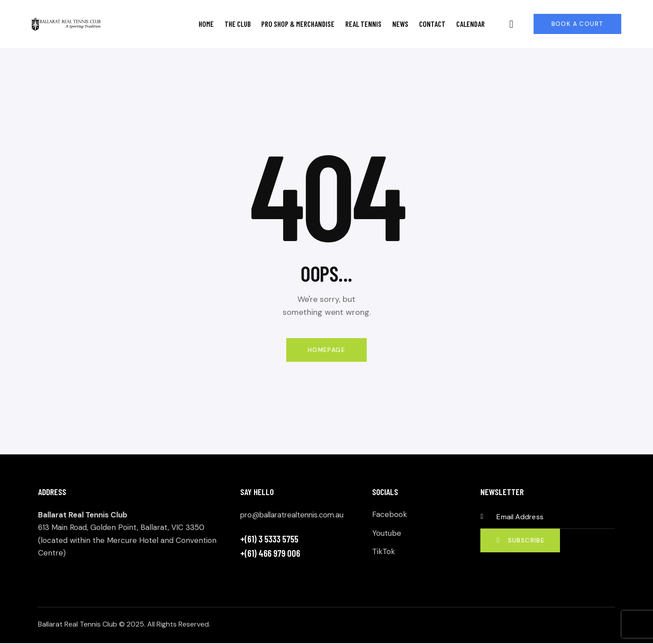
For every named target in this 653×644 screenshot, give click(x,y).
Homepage (326, 350)
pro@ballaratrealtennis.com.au (295, 516)
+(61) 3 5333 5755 (269, 539)
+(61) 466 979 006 (270, 553)
